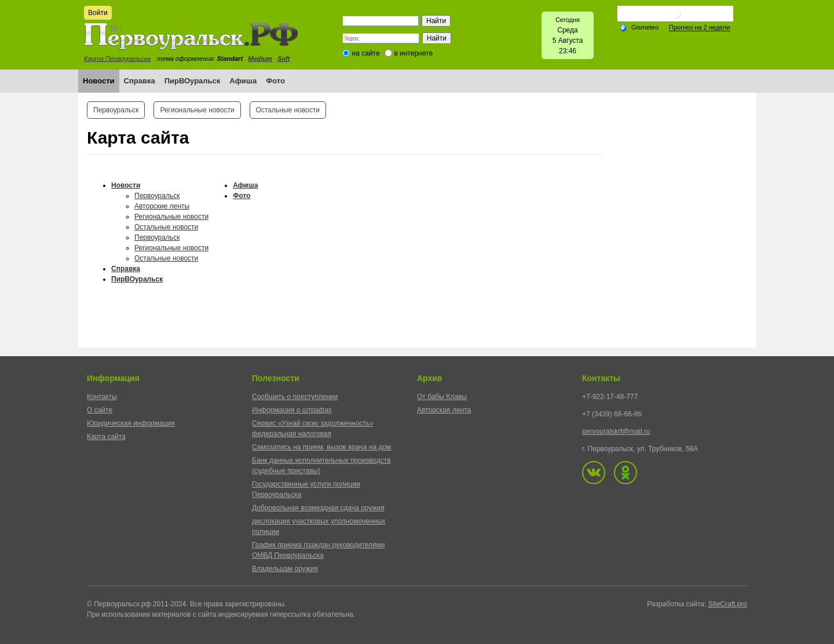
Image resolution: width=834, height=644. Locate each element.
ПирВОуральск (193, 81)
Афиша (243, 81)
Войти (98, 13)
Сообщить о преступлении (295, 397)
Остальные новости (288, 110)
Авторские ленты (162, 206)
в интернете (413, 53)
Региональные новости (197, 110)
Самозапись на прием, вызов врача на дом (321, 447)
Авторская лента (444, 410)
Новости (99, 81)
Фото (275, 81)
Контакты (102, 397)
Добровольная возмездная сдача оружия (318, 508)
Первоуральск (116, 110)
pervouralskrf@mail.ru (616, 431)
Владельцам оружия (285, 569)
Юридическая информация (131, 423)
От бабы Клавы (442, 397)
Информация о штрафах (292, 410)
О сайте (100, 410)
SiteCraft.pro (728, 604)
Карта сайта (106, 437)
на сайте (366, 53)
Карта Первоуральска (117, 58)
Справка (140, 81)
